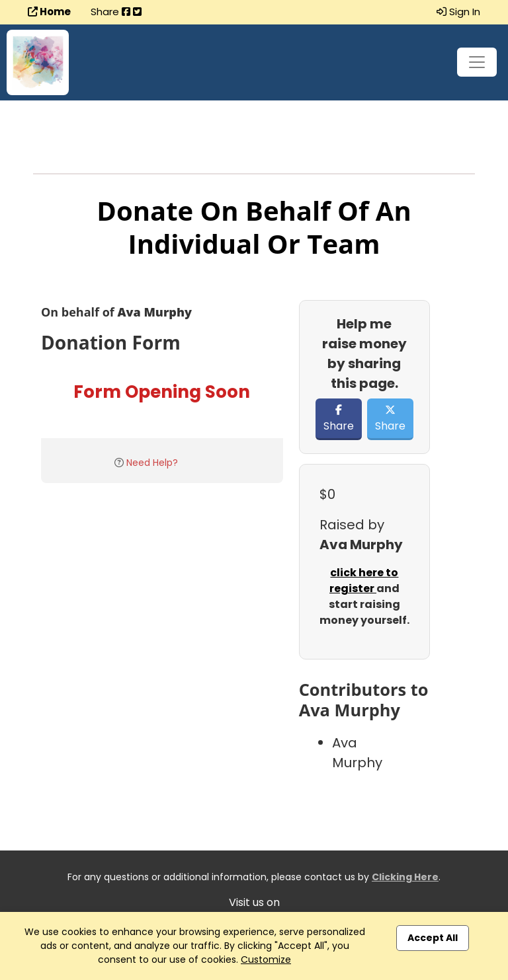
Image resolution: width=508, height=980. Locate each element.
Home (49, 12)
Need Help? (152, 463)
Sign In (458, 12)
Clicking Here (405, 877)
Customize (266, 960)
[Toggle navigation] (477, 62)
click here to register (364, 581)
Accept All (433, 938)
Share (339, 419)
